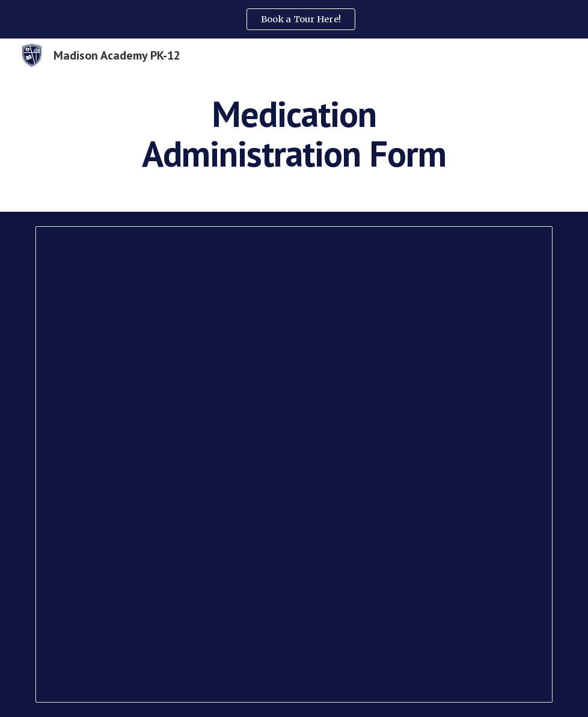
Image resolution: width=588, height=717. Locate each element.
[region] (294, 19)
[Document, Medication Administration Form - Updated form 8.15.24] (294, 464)
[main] (294, 134)
